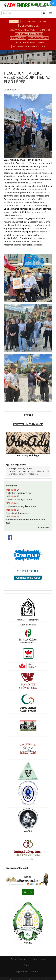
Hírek (14, 22)
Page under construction (28, 971)
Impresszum (39, 959)
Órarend (45, 30)
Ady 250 (28, 943)
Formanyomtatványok (22, 30)
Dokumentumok (29, 26)
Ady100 (28, 831)
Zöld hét (28, 892)
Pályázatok (18, 38)
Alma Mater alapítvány (28, 620)
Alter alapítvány (28, 625)
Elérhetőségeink (19, 959)
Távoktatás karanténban (29, 42)
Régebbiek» (43, 527)
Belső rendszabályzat (35, 22)
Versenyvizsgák (38, 38)
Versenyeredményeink (29, 34)
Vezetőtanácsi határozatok (29, 46)
